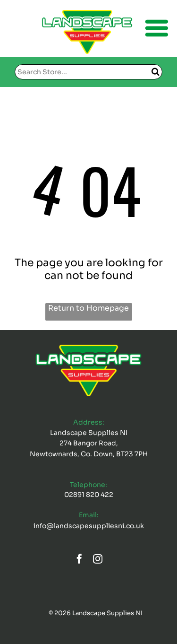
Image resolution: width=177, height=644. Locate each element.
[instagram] (98, 560)
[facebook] (79, 560)
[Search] (88, 72)
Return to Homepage (88, 308)
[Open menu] (157, 28)
